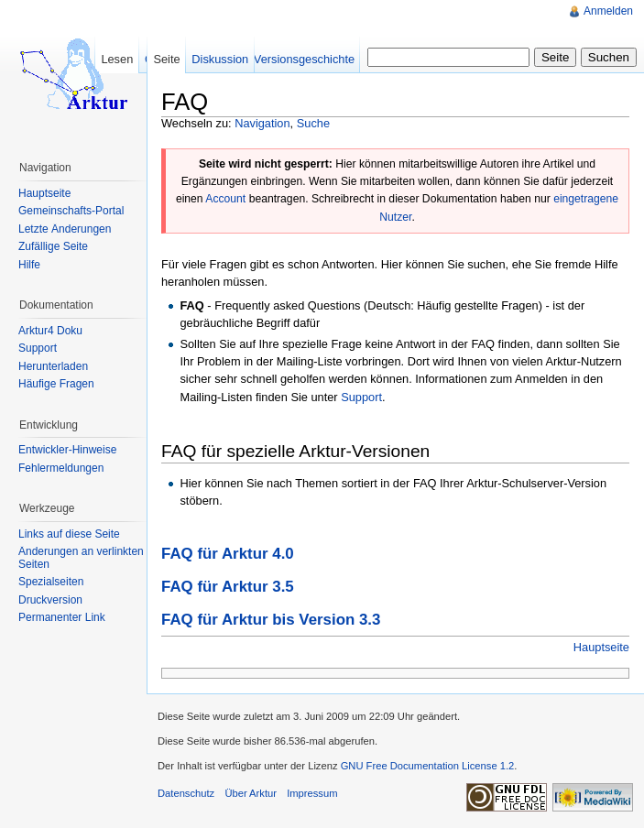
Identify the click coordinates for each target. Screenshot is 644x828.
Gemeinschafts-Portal (71, 211)
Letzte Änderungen (65, 229)
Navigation (262, 123)
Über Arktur (251, 793)
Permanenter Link (62, 617)
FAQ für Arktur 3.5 (228, 587)
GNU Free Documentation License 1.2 (428, 766)
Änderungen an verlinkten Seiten (81, 558)
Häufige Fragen (56, 384)
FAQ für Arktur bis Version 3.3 (271, 620)
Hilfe (29, 265)
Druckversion (50, 600)
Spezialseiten (51, 582)
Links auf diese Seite (69, 534)
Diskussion (220, 59)
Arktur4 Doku (50, 331)
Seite (166, 59)
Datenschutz (186, 793)
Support (361, 397)
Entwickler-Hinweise (67, 450)
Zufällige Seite (53, 246)
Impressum (312, 793)
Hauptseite (601, 647)
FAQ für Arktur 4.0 (228, 554)
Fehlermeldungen (61, 468)
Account (225, 199)
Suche (313, 123)
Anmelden (608, 11)
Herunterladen (53, 366)
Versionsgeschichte (304, 59)
